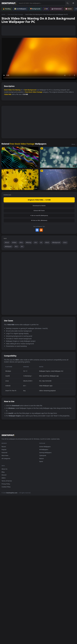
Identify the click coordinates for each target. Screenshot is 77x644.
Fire (14, 90)
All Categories (6, 458)
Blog (3, 472)
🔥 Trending (7, 9)
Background (32, 90)
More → (74, 144)
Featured (4, 453)
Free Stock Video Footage (15, 14)
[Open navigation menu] (73, 3)
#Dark (47, 242)
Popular (4, 450)
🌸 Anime (68, 9)
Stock (6, 90)
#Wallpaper (8, 247)
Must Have (5, 455)
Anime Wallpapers (45, 447)
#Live (65, 242)
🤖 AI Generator (57, 9)
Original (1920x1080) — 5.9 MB (39, 200)
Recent (4, 447)
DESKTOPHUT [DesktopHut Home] (9, 3)
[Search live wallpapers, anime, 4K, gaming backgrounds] (41, 3)
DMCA (4, 478)
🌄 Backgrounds (35, 9)
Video (10, 90)
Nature (42, 458)
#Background (56, 242)
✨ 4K (46, 9)
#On (36, 242)
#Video (14, 242)
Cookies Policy (6, 487)
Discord (4, 475)
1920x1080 (8, 94)
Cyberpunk (43, 455)
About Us (4, 469)
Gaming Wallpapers (45, 453)
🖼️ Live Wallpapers (20, 9)
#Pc (22, 247)
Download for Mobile (39, 206)
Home (3, 14)
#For (16, 247)
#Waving (29, 242)
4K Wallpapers (44, 450)
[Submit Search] (67, 3)
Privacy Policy (6, 484)
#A (41, 242)
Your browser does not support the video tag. (39, 59)
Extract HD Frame (39, 211)
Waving (18, 90)
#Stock (7, 242)
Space (41, 461)
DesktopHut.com (12, 493)
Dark (26, 90)
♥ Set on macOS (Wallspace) (39, 215)
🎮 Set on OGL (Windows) (39, 220)
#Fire (21, 242)
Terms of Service (7, 481)
